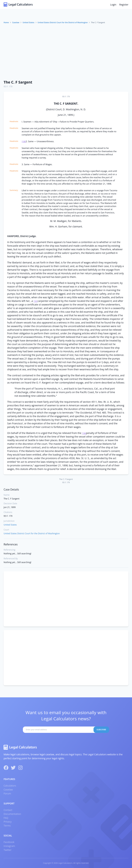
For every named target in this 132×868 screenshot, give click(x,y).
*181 (36, 301)
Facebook (9, 842)
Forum (7, 793)
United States (28, 22)
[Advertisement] (66, 52)
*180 (24, 141)
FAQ (6, 818)
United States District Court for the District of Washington (63, 22)
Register (124, 5)
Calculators (10, 786)
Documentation (12, 814)
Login (113, 5)
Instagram (9, 846)
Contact (8, 810)
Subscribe (101, 730)
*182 (84, 433)
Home (6, 22)
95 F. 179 (8, 87)
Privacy (8, 822)
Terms (7, 826)
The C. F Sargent (18, 82)
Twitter (8, 850)
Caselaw (16, 22)
